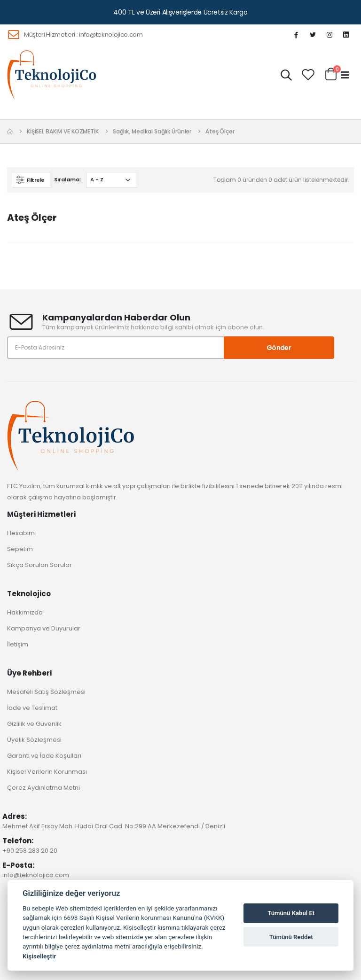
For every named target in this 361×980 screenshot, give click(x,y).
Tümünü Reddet (291, 937)
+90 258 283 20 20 (30, 851)
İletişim (18, 644)
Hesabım (21, 533)
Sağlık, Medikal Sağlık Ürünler (152, 131)
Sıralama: (67, 179)
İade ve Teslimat (32, 708)
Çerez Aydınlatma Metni (43, 788)
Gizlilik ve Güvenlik (34, 724)
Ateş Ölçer (220, 131)
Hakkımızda (25, 612)
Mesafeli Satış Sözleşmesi (46, 692)
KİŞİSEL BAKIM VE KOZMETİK (63, 131)
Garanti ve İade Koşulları (44, 756)
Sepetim (20, 549)
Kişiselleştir (39, 956)
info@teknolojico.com (111, 35)
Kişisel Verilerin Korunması (47, 772)
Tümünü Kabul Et (291, 913)
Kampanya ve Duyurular (44, 628)
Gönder (279, 348)
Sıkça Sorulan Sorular (39, 565)
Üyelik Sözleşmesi (34, 740)
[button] (286, 77)
